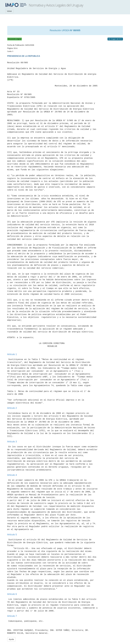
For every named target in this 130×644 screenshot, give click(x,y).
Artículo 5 (12, 535)
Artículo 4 (12, 475)
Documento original (15, 39)
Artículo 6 (12, 594)
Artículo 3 (12, 442)
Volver (9, 11)
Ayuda (11, 639)
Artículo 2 (12, 408)
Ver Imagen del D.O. (115, 39)
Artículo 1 (12, 354)
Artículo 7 (12, 616)
